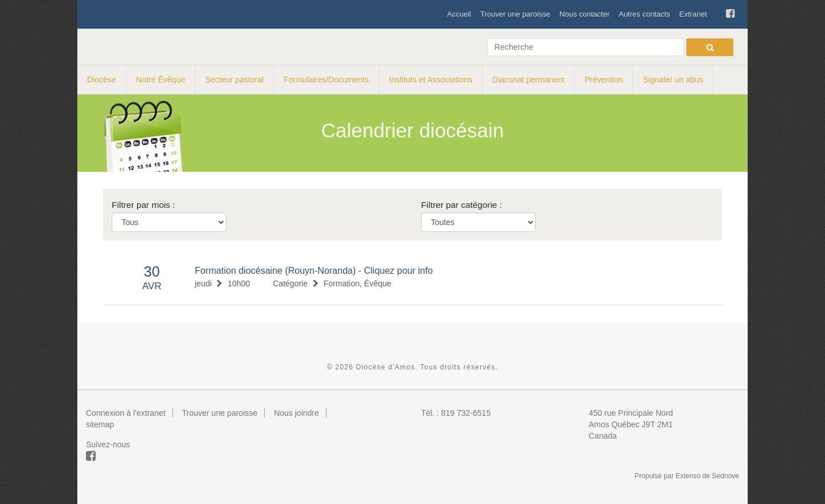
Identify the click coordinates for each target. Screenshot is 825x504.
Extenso (688, 476)
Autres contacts (645, 14)
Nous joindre (296, 413)
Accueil (459, 14)
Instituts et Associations (431, 80)
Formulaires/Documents (326, 80)
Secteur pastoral (234, 80)
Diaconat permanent (528, 80)
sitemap (100, 424)
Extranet (693, 14)
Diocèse (102, 80)
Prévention (604, 80)
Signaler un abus (673, 80)
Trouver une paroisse (515, 14)
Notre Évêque (161, 80)
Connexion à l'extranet (126, 413)
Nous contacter (585, 14)
